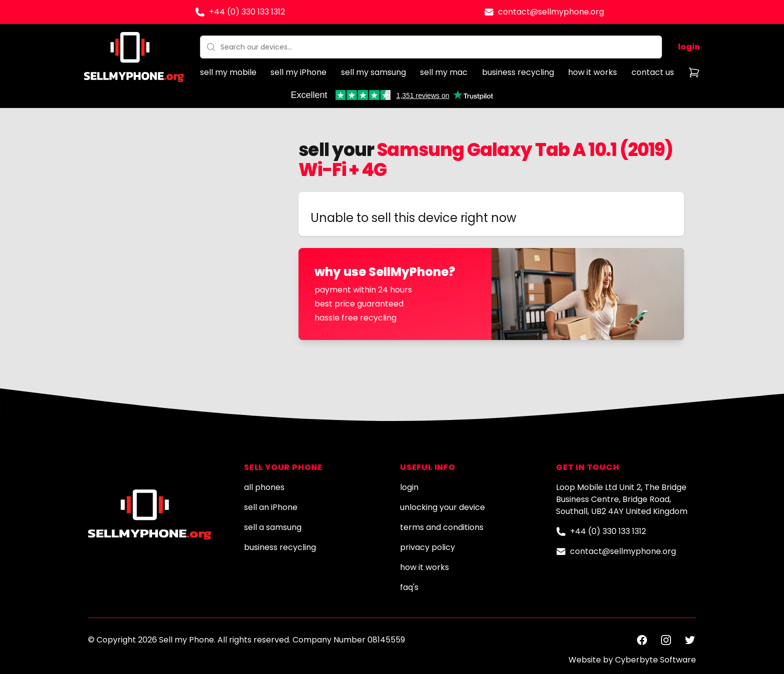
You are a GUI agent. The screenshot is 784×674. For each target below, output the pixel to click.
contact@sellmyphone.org (551, 12)
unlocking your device (442, 507)
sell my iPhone (298, 72)
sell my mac (444, 72)
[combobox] (431, 47)
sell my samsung (373, 72)
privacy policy (427, 547)
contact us (653, 72)
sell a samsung (273, 527)
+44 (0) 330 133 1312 (247, 12)
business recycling (518, 72)
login (689, 47)
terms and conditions (442, 527)
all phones (264, 487)
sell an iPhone (271, 507)
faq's (409, 587)
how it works (592, 72)
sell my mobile (228, 72)
